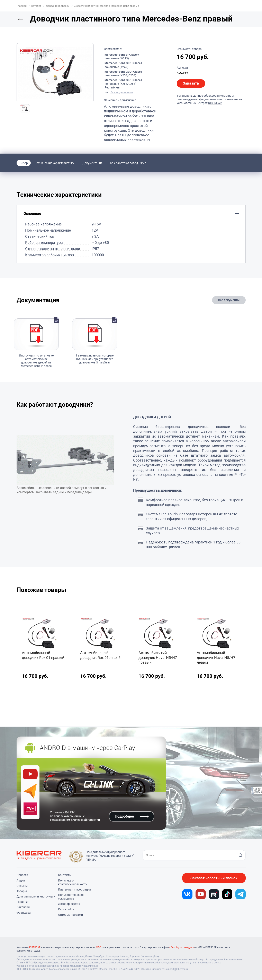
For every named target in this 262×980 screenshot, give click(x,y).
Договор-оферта (69, 904)
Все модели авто (122, 92)
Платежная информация (75, 889)
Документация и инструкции (36, 896)
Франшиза (24, 913)
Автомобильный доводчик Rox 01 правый (43, 655)
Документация (92, 163)
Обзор (24, 163)
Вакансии (23, 907)
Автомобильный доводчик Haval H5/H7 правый (158, 657)
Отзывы (22, 886)
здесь (37, 951)
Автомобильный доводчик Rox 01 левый (100, 655)
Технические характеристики (55, 163)
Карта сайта (66, 909)
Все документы (229, 300)
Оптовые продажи (70, 915)
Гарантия (23, 902)
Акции (21, 880)
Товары (22, 891)
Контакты (65, 875)
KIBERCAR (215, 103)
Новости (22, 875)
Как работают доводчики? (128, 163)
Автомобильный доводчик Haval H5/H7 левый (216, 657)
